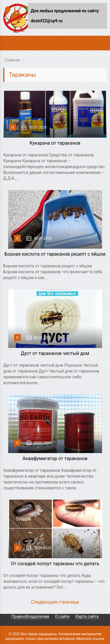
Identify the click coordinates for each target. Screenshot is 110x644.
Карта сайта (87, 616)
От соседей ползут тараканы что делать (55, 564)
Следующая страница (55, 602)
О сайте (62, 616)
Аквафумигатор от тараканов (55, 458)
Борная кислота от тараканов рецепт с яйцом (55, 254)
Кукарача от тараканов (55, 143)
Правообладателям (30, 616)
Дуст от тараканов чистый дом (55, 353)
